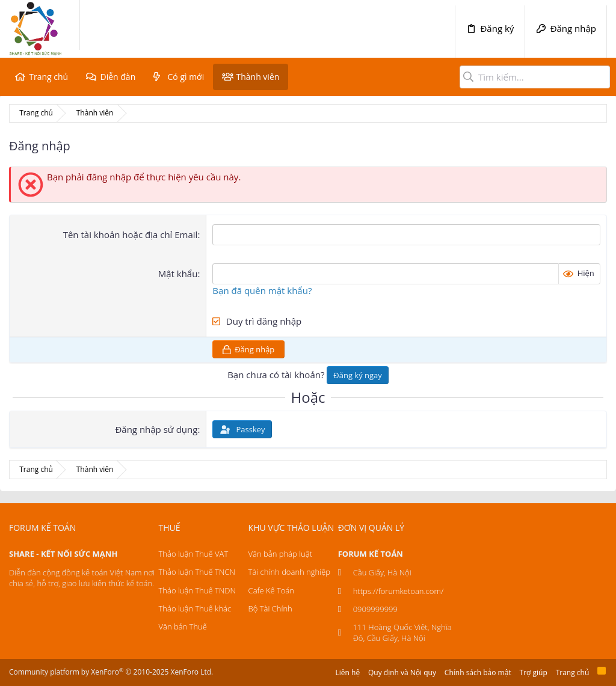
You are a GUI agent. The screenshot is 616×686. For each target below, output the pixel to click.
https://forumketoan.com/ (399, 591)
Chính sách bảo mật (478, 672)
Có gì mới (186, 77)
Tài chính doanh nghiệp (289, 572)
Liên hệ (348, 672)
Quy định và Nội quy (402, 672)
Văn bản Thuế (183, 626)
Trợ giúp (534, 672)
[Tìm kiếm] (535, 77)
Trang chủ (48, 77)
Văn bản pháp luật (280, 554)
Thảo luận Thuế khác (195, 608)
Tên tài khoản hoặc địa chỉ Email (131, 234)
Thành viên (257, 77)
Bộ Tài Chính (270, 608)
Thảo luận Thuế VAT (194, 554)
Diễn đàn (118, 77)
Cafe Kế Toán (271, 590)
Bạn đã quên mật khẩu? (262, 290)
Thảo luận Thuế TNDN (197, 590)
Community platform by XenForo (111, 672)
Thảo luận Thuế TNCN (197, 572)
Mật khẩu (178, 274)
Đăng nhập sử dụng (156, 429)
